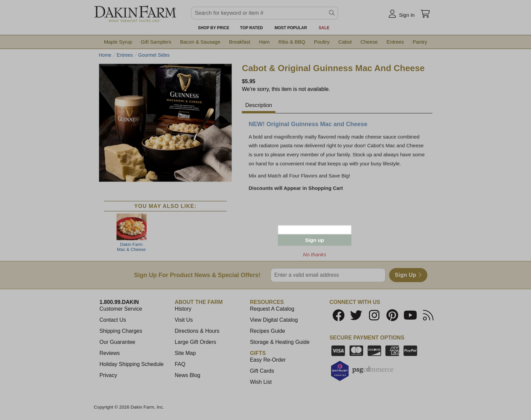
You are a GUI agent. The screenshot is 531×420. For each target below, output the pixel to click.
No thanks (314, 254)
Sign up (315, 240)
